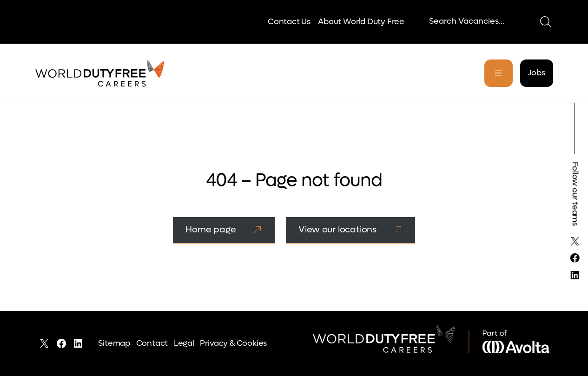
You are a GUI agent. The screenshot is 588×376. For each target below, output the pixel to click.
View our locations (337, 229)
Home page (211, 229)
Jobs (536, 73)
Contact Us (289, 22)
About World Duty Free (361, 22)
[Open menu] (499, 73)
